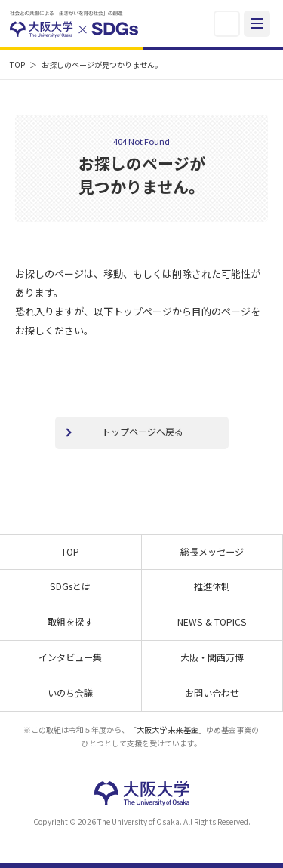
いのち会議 (70, 693)
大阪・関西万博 (212, 657)
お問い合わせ (212, 693)
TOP (17, 65)
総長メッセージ (212, 551)
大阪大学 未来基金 (168, 729)
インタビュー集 (70, 657)
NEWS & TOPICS (212, 622)
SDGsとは (70, 586)
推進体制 (212, 586)
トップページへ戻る (143, 431)
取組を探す (70, 622)
